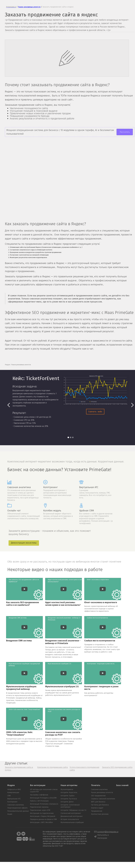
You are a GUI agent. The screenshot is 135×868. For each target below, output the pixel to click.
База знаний (122, 785)
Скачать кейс (95, 412)
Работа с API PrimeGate (39, 801)
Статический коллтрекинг (71, 813)
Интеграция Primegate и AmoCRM (43, 798)
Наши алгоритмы (69, 785)
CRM (9, 796)
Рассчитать (125, 132)
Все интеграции (38, 785)
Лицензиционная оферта (17, 808)
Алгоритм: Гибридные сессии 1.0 (73, 810)
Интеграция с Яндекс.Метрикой (43, 816)
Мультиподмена (67, 790)
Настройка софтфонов (39, 795)
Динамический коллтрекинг (72, 816)
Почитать (96, 785)
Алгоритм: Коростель (69, 793)
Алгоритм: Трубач (68, 796)
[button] (9, 405)
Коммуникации (13, 793)
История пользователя (70, 819)
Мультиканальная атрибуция (72, 822)
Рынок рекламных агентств (102, 793)
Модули (11, 785)
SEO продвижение (98, 796)
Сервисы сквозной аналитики (103, 799)
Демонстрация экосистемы (24, 543)
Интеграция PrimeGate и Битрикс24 (44, 804)
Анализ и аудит (97, 808)
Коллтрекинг (12, 802)
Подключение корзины (39, 807)
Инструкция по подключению (42, 813)
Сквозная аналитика (16, 805)
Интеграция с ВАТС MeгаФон (41, 822)
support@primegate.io (108, 832)
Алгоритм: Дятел (67, 802)
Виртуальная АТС (14, 799)
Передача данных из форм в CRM (43, 819)
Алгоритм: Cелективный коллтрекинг (70, 806)
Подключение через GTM (40, 810)
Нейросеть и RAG (14, 790)
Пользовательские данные (18, 811)
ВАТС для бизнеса (98, 802)
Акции (10, 814)
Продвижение (97, 811)
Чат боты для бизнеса (100, 805)
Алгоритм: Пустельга (69, 799)
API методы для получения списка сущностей (44, 791)
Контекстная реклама (100, 814)
